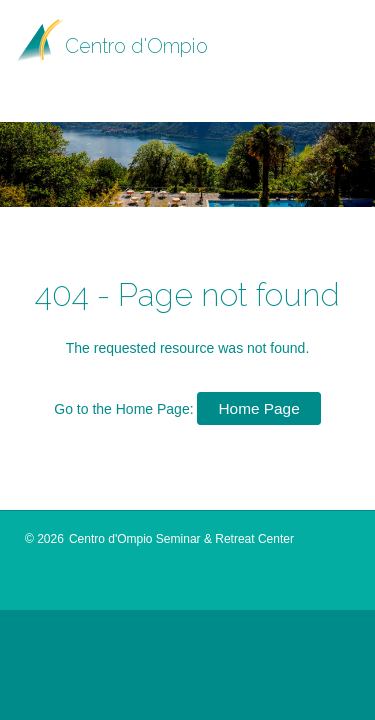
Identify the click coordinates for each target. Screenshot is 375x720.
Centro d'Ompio (136, 46)
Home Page (258, 408)
